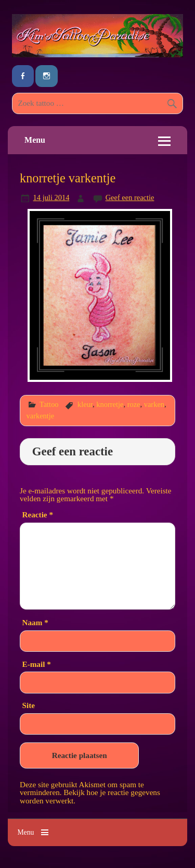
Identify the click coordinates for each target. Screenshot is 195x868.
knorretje (110, 404)
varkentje (41, 416)
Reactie (38, 514)
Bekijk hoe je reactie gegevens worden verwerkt (90, 796)
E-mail (37, 664)
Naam (35, 622)
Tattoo (49, 404)
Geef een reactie (130, 197)
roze (134, 404)
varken (154, 404)
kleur (85, 404)
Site (29, 705)
